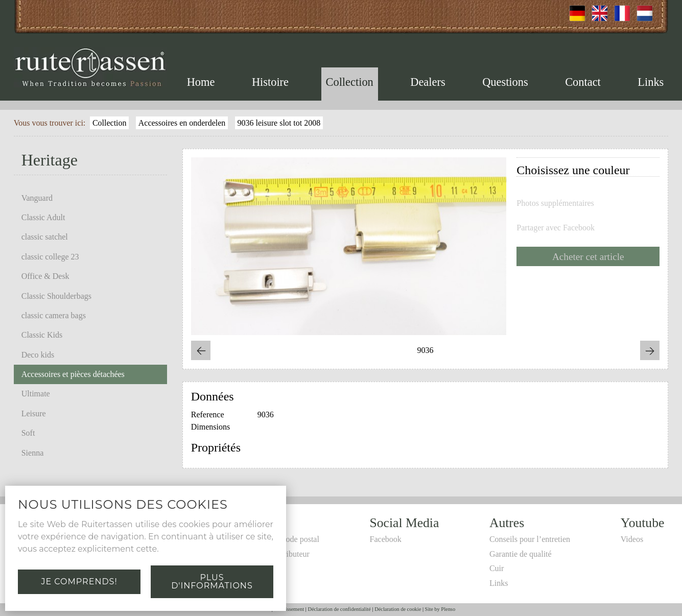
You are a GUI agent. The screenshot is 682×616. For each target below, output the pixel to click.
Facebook (386, 539)
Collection (350, 82)
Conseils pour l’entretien (530, 539)
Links (651, 82)
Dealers (428, 82)
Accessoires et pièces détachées (73, 374)
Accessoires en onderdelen (182, 123)
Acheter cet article (588, 257)
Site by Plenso (440, 609)
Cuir (497, 568)
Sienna (33, 453)
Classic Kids (42, 335)
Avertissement (289, 609)
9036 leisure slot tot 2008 (279, 123)
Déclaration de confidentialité (339, 609)
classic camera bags (54, 315)
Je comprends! (79, 582)
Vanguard (37, 198)
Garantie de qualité (521, 554)
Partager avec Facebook (556, 228)
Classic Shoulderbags (56, 296)
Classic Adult (43, 217)
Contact (583, 82)
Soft (28, 433)
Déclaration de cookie (398, 609)
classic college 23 (50, 257)
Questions (505, 82)
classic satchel (45, 237)
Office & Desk (45, 276)
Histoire (270, 82)
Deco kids (38, 355)
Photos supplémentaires (555, 203)
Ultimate (36, 394)
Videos (632, 539)
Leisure (34, 413)
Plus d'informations (212, 582)
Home (201, 82)
